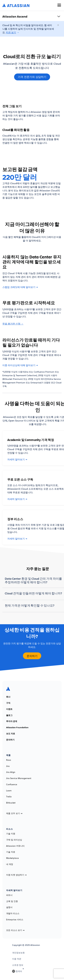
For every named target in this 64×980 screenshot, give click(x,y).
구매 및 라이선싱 (14, 840)
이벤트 (9, 709)
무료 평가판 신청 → (13, 324)
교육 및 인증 (12, 901)
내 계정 (10, 864)
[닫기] (58, 25)
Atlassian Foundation (17, 727)
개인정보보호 (18, 953)
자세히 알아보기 (17, 459)
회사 (8, 697)
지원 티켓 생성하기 (16, 875)
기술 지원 (11, 834)
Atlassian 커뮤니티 (15, 846)
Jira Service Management (19, 778)
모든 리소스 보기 (15, 930)
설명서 (9, 907)
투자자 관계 (12, 721)
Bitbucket (11, 803)
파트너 (9, 895)
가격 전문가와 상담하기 (32, 77)
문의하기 (10, 740)
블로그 (9, 715)
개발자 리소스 (13, 913)
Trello (9, 797)
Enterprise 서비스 (15, 920)
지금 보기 (11, 32)
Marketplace (12, 858)
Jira (8, 766)
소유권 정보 (18, 965)
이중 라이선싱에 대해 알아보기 (20, 365)
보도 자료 (11, 734)
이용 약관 (17, 959)
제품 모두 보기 (14, 813)
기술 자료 (11, 852)
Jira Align (11, 772)
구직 (8, 703)
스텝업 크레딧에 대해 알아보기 (20, 287)
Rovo (9, 760)
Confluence (12, 784)
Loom (9, 791)
